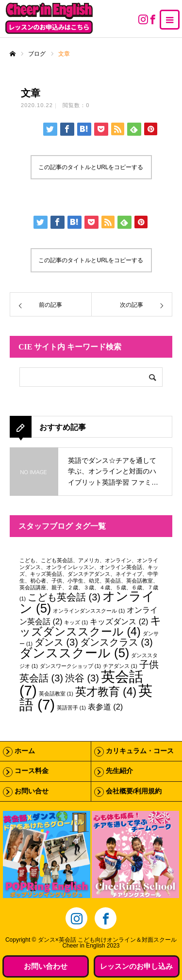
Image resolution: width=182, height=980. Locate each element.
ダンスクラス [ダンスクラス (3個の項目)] (116, 642)
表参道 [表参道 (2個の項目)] (105, 707)
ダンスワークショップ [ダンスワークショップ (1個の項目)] (70, 666)
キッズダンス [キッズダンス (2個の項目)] (119, 621)
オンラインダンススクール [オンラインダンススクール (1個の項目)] (89, 611)
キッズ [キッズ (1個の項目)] (76, 622)
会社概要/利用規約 (134, 791)
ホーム (25, 751)
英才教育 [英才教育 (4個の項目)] (106, 692)
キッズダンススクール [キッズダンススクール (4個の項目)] (91, 626)
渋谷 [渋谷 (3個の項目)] (82, 678)
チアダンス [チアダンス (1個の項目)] (120, 666)
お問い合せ (32, 791)
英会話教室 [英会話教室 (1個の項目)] (56, 694)
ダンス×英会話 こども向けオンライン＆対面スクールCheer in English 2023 (107, 943)
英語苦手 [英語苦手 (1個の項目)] (71, 708)
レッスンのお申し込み (136, 966)
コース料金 (32, 771)
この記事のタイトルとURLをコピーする (91, 167)
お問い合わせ (46, 966)
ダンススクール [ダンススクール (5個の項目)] (74, 653)
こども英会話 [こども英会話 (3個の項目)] (64, 597)
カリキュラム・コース (140, 751)
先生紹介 (119, 771)
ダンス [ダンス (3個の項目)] (56, 642)
